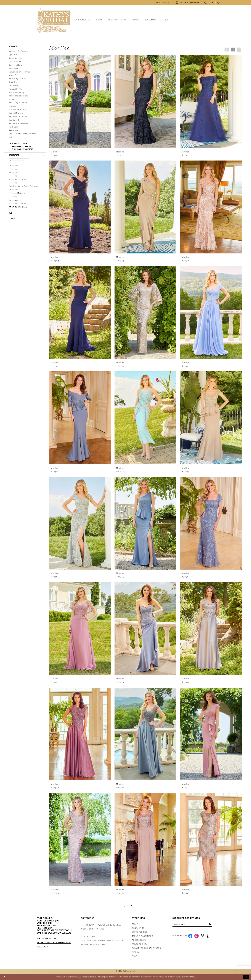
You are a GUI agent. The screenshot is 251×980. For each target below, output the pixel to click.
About (135, 924)
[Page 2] (128, 905)
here (193, 977)
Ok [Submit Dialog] (246, 977)
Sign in (136, 952)
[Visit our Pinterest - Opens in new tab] (203, 936)
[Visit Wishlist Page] (219, 3)
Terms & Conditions (142, 936)
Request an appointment (94, 945)
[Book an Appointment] (187, 3)
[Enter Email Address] (192, 925)
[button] (212, 3)
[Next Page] (132, 905)
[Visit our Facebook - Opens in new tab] (190, 936)
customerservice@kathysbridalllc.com (102, 941)
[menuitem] (163, 3)
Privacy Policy (140, 944)
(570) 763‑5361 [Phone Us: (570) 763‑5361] (88, 937)
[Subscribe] (210, 925)
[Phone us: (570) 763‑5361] (163, 3)
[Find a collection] (19, 160)
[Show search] (206, 3)
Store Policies (140, 932)
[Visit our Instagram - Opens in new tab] (196, 936)
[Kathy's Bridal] (53, 20)
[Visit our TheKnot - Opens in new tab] (209, 936)
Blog (135, 956)
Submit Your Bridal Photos (146, 948)
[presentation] (80, 102)
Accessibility (139, 940)
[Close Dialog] (4, 977)
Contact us (138, 928)
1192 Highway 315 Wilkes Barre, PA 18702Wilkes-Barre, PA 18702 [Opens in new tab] (101, 927)
